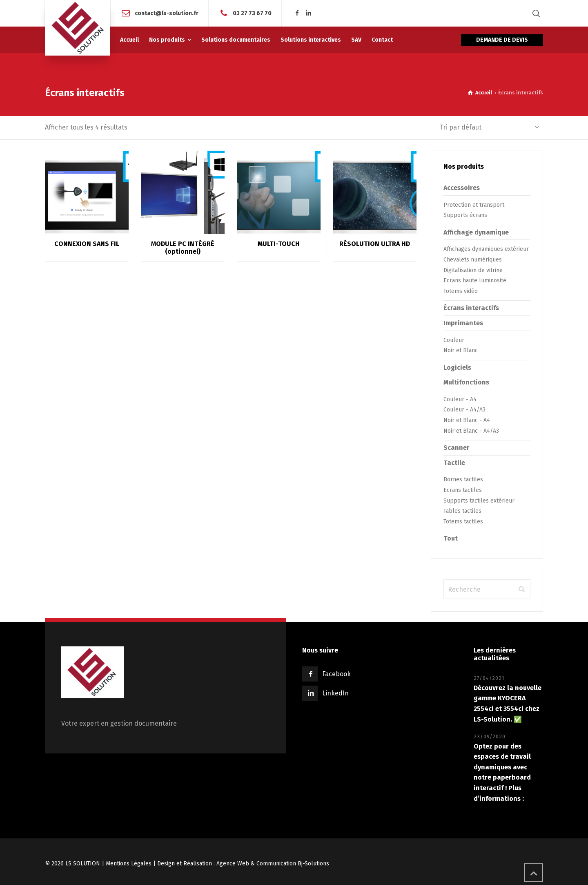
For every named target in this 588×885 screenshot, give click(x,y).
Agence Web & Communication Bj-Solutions (273, 864)
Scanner (457, 448)
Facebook (336, 674)
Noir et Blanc (461, 350)
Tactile (454, 463)
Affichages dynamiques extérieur (486, 249)
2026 (58, 864)
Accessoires (462, 188)
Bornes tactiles (463, 479)
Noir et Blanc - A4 (467, 420)
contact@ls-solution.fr (167, 13)
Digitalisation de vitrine (473, 270)
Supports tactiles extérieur (479, 501)
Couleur (454, 340)
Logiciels (457, 368)
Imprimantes (463, 323)
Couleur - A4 (460, 399)
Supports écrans (465, 215)
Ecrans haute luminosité (475, 280)
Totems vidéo (461, 291)
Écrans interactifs (471, 308)
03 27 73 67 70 (252, 13)
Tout (451, 538)
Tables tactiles (462, 511)
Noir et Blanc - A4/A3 (471, 431)
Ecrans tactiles (463, 490)
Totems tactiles (463, 522)
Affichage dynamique (476, 232)
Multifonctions (466, 382)
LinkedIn (335, 693)
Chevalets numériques (473, 260)
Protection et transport (474, 205)
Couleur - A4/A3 (464, 410)
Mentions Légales (129, 864)
